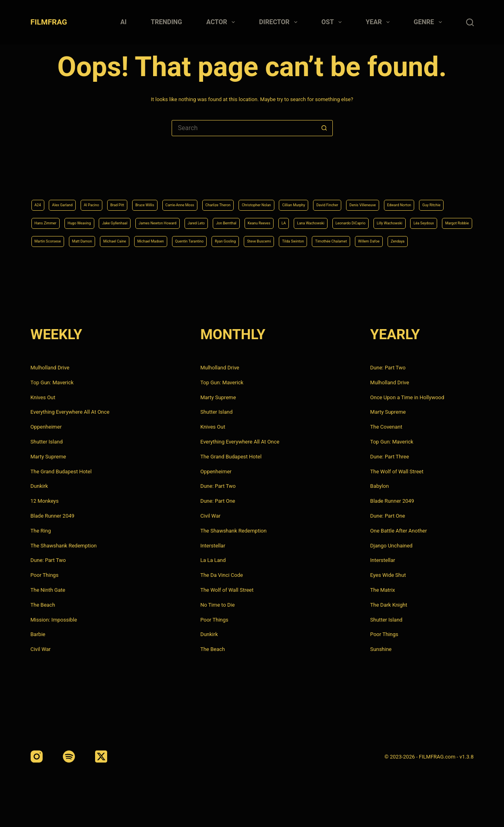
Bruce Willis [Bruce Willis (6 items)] (181, 179)
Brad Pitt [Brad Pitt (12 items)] (145, 179)
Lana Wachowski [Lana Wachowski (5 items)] (120, 220)
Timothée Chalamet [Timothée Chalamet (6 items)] (351, 240)
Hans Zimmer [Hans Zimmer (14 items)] (192, 199)
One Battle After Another (399, 531)
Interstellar (213, 546)
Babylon (380, 486)
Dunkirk (39, 486)
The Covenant (386, 427)
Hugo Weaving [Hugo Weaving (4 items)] (238, 199)
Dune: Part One (218, 501)
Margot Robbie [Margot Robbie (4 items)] (323, 220)
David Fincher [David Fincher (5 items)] (433, 179)
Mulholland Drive (50, 368)
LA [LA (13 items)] (84, 220)
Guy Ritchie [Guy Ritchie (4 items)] (149, 199)
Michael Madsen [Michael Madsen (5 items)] (102, 240)
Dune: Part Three (390, 457)
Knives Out (43, 397)
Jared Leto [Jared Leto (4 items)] (402, 199)
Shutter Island (47, 442)
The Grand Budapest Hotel (61, 472)
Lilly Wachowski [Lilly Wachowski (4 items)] (230, 220)
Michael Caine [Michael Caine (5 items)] (52, 240)
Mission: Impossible (54, 620)
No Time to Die (217, 605)
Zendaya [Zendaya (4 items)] (443, 240)
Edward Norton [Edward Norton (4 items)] (105, 199)
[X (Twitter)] (101, 757)
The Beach (43, 605)
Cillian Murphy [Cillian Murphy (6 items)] (388, 179)
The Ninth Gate (48, 590)
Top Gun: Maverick (52, 382)
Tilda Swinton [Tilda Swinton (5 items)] (299, 240)
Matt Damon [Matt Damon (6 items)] (420, 220)
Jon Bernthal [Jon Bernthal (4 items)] (442, 199)
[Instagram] (37, 757)
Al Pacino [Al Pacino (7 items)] (111, 179)
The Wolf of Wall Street (227, 590)
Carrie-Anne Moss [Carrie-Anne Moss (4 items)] (229, 179)
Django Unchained (391, 546)
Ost (333, 22)
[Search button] (324, 128)
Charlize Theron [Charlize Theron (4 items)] (283, 179)
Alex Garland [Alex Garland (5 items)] (72, 179)
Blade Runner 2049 (53, 516)
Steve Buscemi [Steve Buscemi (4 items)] (252, 240)
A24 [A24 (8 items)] (40, 179)
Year (379, 22)
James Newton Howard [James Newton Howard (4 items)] (348, 199)
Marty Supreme (48, 457)
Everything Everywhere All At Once (70, 412)
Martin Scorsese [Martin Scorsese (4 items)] (373, 220)
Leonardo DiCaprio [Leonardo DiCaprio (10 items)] (176, 220)
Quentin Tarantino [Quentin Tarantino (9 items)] (156, 240)
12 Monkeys (45, 501)
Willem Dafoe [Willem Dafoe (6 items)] (404, 240)
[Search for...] (244, 128)
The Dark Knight (389, 605)
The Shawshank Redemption (64, 546)
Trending (166, 22)
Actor (222, 22)
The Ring (41, 531)
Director (280, 22)
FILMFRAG (49, 22)
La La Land (213, 560)
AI (123, 22)
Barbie (38, 634)
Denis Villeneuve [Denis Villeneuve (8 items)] (55, 199)
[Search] (470, 22)
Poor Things (45, 575)
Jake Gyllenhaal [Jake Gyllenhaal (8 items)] (287, 199)
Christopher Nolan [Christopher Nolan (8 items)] (336, 179)
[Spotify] (69, 757)
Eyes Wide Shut (388, 575)
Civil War (41, 649)
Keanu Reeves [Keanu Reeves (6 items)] (52, 220)
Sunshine (381, 649)
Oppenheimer (46, 427)
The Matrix (383, 590)
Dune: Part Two (48, 560)
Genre (429, 22)
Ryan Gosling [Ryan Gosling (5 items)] (206, 240)
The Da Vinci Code (222, 575)
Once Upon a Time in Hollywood (407, 397)
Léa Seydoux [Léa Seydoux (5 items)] (277, 220)
